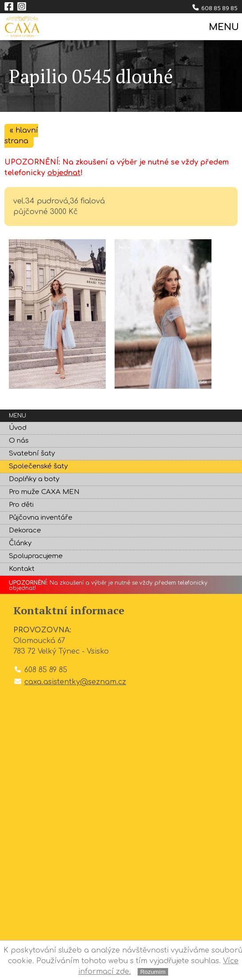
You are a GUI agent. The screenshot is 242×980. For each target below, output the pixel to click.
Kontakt (22, 569)
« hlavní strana (21, 136)
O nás (19, 441)
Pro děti (21, 505)
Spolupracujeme (36, 556)
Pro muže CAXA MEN (44, 492)
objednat (64, 173)
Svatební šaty (32, 454)
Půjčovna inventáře (41, 518)
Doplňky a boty (34, 479)
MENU (223, 27)
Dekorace (25, 530)
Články (20, 543)
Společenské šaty (38, 466)
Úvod (18, 428)
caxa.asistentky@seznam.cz (75, 682)
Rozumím (153, 972)
